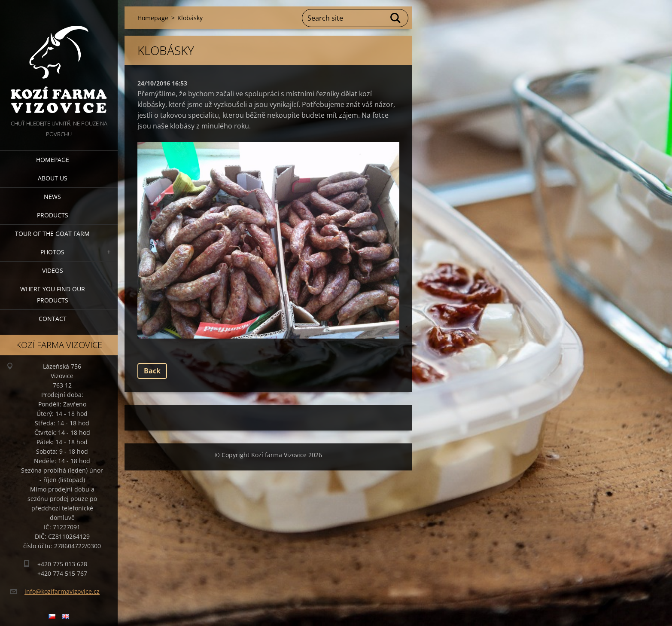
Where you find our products (53, 295)
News (52, 197)
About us (53, 178)
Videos (53, 270)
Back (152, 371)
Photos (52, 252)
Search (396, 18)
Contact (53, 319)
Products (53, 215)
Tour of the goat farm (52, 234)
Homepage (53, 160)
